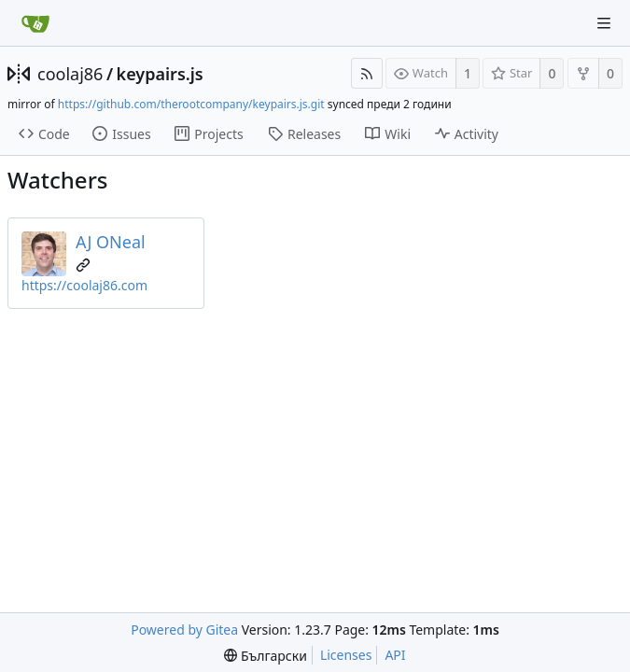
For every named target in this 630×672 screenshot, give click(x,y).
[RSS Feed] (367, 73)
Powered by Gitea (184, 630)
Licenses (346, 655)
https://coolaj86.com (84, 285)
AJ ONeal (111, 242)
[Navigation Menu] (604, 23)
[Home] (35, 23)
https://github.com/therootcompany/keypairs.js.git (191, 104)
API (395, 655)
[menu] (266, 656)
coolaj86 (70, 74)
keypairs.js (160, 74)
